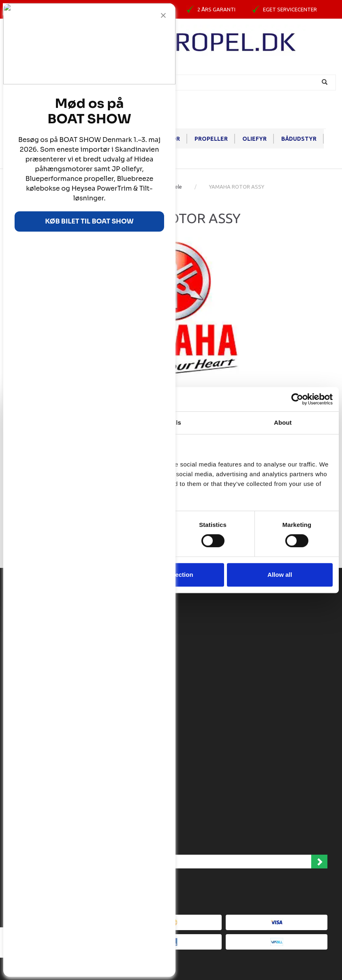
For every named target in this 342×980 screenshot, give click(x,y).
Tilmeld (319, 862)
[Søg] (326, 83)
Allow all (280, 575)
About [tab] (283, 422)
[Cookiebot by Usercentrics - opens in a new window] (297, 399)
